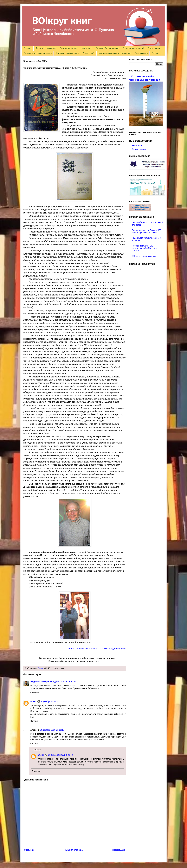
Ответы (37, 750)
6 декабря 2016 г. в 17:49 (64, 682)
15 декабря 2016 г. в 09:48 (60, 755)
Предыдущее (119, 850)
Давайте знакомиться (46, 48)
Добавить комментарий (36, 780)
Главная (28, 48)
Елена (41, 668)
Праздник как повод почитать (38, 53)
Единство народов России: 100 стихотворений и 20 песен (147, 231)
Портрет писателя (68, 48)
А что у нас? (89, 53)
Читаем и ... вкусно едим (67, 53)
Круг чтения (86, 48)
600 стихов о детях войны (144, 256)
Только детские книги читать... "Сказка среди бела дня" (97, 649)
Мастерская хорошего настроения (115, 53)
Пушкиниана (154, 48)
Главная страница (74, 850)
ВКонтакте (137, 146)
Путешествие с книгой (133, 48)
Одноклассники (139, 149)
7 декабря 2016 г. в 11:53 (53, 701)
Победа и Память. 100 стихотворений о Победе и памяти (144, 248)
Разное (155, 53)
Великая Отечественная (107, 48)
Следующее (30, 850)
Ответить (35, 693)
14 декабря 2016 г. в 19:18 (52, 730)
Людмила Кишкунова (41, 682)
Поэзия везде (141, 53)
